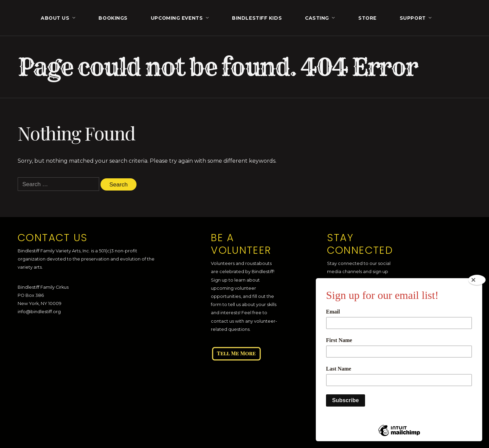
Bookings (113, 18)
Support (413, 18)
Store (367, 18)
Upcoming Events (177, 18)
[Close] (477, 280)
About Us (55, 18)
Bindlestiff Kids (257, 18)
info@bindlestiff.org (39, 312)
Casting (317, 18)
